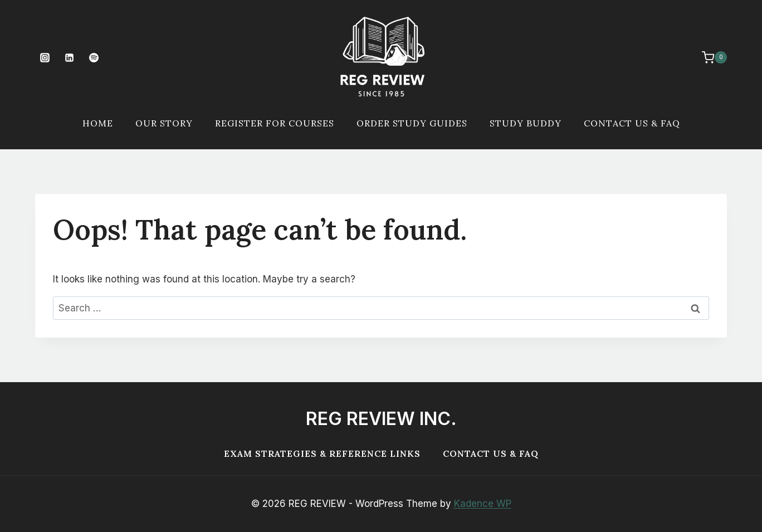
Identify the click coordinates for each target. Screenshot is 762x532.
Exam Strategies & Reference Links (322, 453)
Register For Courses (275, 123)
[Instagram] (45, 57)
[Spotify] (94, 57)
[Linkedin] (69, 57)
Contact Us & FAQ (632, 123)
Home (98, 123)
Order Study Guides (412, 123)
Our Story (164, 123)
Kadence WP (483, 504)
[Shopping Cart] (709, 57)
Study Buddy (526, 123)
